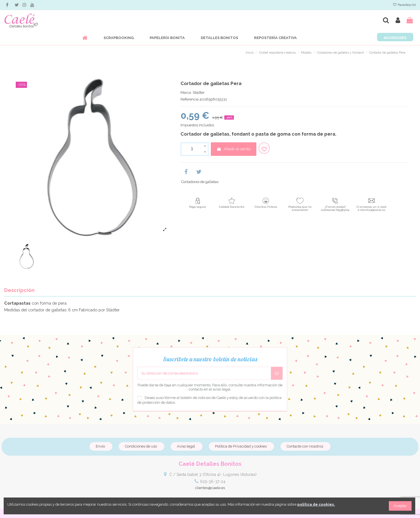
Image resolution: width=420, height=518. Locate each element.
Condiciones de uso (141, 446)
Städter (199, 93)
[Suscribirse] (277, 373)
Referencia (190, 99)
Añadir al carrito (233, 149)
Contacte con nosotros (305, 446)
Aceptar (400, 506)
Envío (100, 446)
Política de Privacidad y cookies (241, 446)
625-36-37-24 (213, 482)
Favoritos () (404, 5)
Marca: (186, 93)
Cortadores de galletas (200, 182)
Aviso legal (186, 446)
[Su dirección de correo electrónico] (204, 373)
